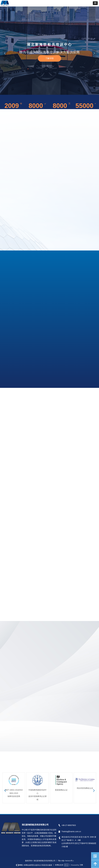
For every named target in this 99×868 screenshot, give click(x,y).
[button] (95, 3)
